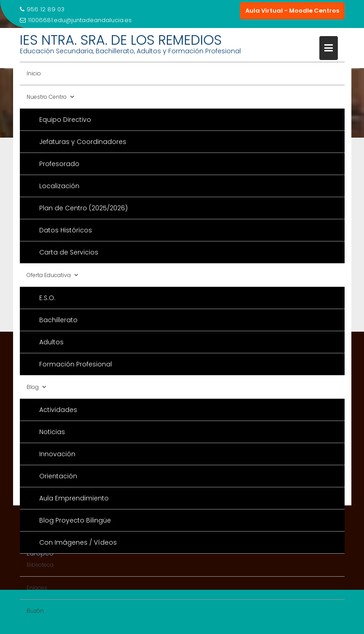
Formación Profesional (76, 364)
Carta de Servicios (69, 252)
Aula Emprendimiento (74, 498)
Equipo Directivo (65, 120)
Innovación (57, 454)
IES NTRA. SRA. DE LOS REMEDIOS (121, 40)
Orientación (58, 476)
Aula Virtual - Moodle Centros (292, 11)
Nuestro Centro (47, 97)
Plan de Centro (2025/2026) (83, 208)
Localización (59, 186)
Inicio (34, 73)
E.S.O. (47, 298)
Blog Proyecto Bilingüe (75, 520)
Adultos (51, 342)
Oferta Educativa (49, 275)
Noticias (52, 432)
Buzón (35, 611)
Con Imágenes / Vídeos (78, 542)
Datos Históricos (66, 230)
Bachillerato (58, 320)
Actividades (58, 410)
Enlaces (37, 588)
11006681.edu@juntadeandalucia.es (76, 20)
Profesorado (59, 164)
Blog (33, 387)
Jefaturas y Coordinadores (83, 142)
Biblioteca (40, 565)
